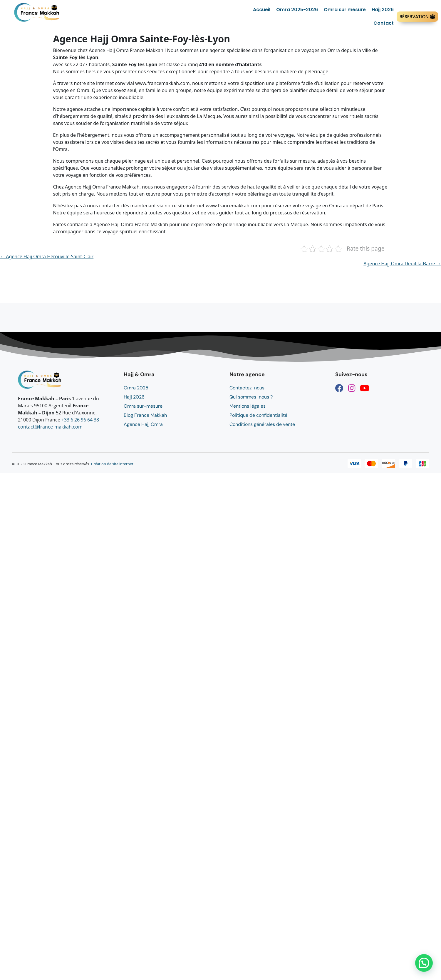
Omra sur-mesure (143, 406)
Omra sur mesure (345, 10)
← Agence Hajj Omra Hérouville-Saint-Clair (47, 256)
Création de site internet (112, 464)
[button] (424, 963)
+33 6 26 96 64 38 (80, 420)
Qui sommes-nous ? (251, 397)
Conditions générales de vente (262, 424)
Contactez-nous (247, 388)
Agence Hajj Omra (143, 424)
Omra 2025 (136, 388)
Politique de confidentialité (258, 415)
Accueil (262, 10)
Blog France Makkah (145, 415)
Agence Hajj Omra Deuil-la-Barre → (402, 264)
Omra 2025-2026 (297, 10)
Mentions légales (248, 406)
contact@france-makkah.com (50, 427)
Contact (384, 23)
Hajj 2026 (383, 10)
